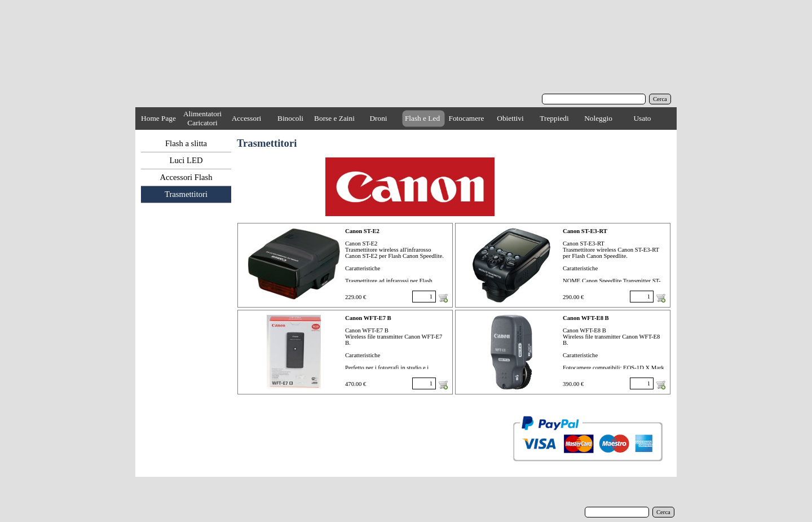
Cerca (660, 99)
